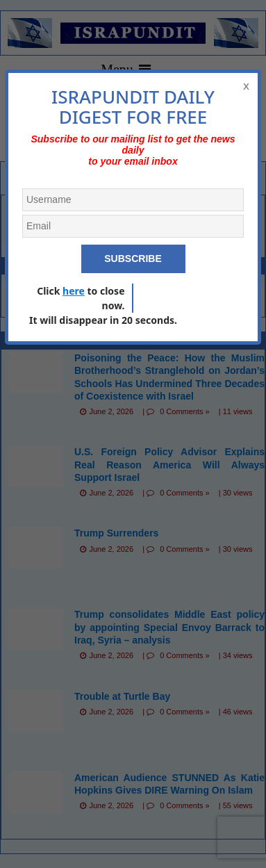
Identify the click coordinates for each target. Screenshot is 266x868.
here (74, 291)
